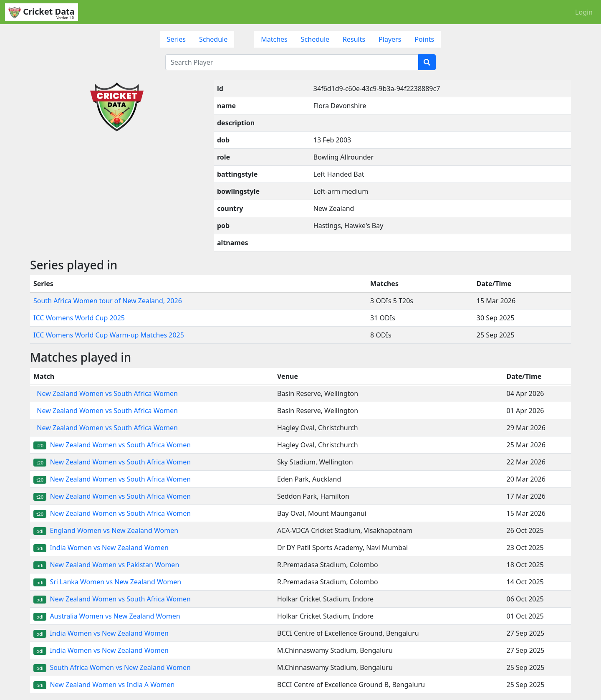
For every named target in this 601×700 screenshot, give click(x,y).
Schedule (213, 39)
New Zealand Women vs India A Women (104, 685)
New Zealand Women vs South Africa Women (106, 393)
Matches (274, 39)
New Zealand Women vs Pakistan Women (106, 565)
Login (584, 12)
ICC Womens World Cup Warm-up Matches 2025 (109, 335)
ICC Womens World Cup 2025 (79, 318)
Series (176, 39)
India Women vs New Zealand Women (101, 548)
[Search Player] (292, 62)
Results (354, 39)
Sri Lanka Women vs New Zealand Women (107, 582)
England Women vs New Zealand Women (106, 530)
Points (424, 39)
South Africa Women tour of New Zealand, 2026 (108, 301)
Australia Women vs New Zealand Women (107, 616)
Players (390, 39)
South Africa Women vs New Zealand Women (112, 667)
